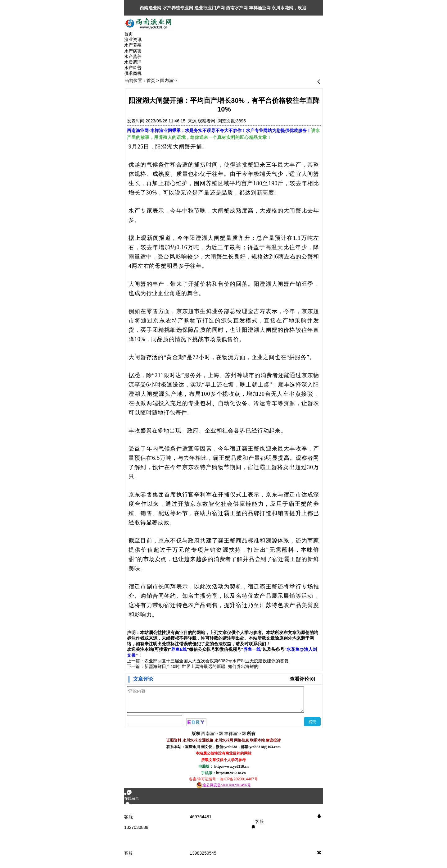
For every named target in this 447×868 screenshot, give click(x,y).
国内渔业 (169, 80)
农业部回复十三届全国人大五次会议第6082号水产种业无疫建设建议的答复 (217, 661)
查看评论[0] (303, 679)
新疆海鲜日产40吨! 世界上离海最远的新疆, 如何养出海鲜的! (202, 666)
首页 (151, 80)
